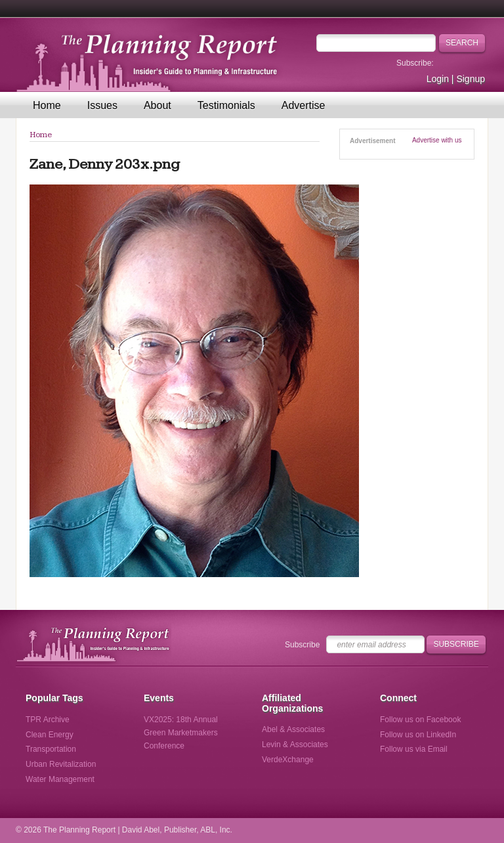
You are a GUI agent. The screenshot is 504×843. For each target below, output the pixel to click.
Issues (102, 105)
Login (438, 79)
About (157, 105)
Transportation (51, 749)
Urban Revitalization (61, 764)
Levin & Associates (295, 745)
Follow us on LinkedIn (418, 735)
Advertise (304, 105)
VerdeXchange (288, 760)
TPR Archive (48, 720)
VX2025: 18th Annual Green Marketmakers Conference (181, 733)
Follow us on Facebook (420, 720)
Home (47, 105)
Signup (471, 79)
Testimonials (226, 105)
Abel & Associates (293, 729)
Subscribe (302, 645)
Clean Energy (50, 735)
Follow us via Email (414, 749)
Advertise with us (437, 140)
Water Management (60, 779)
